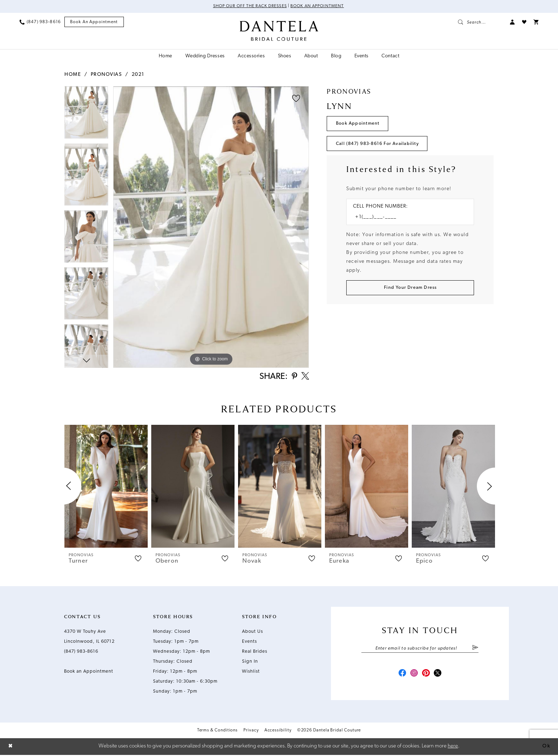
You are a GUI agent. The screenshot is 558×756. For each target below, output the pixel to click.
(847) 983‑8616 (81, 652)
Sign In (250, 662)
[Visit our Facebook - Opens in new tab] (401, 675)
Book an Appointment (318, 6)
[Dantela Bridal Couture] (279, 31)
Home (73, 75)
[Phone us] (40, 22)
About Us (252, 632)
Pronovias (106, 75)
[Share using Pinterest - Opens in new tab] (293, 377)
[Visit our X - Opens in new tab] (439, 675)
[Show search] (480, 22)
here (453, 747)
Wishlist (251, 672)
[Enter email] (420, 649)
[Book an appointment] (94, 22)
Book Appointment (359, 124)
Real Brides (255, 652)
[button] (512, 22)
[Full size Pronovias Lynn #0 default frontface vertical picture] (211, 227)
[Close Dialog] (11, 748)
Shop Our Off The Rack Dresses (249, 6)
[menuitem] (40, 22)
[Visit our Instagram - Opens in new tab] (414, 675)
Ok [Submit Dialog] (546, 747)
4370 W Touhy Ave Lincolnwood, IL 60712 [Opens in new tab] (89, 637)
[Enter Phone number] (407, 218)
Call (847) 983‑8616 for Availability (380, 144)
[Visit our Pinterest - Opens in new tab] (426, 675)
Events (249, 642)
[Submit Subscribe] (475, 649)
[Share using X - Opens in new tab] (305, 377)
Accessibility (278, 732)
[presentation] (106, 487)
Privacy (251, 732)
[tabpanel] (86, 115)
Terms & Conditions (218, 732)
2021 (138, 75)
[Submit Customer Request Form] (410, 289)
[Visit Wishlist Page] (524, 22)
